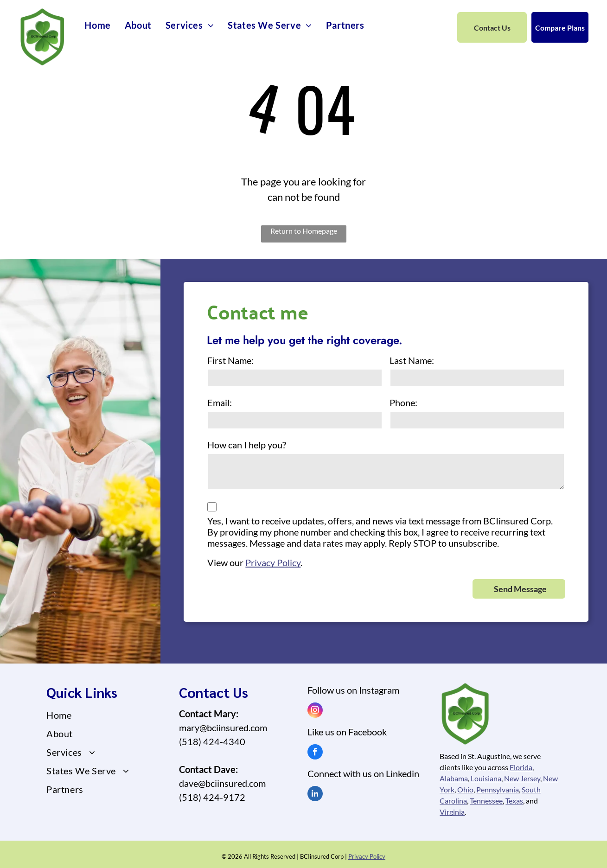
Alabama (454, 778)
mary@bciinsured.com (223, 728)
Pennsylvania (498, 789)
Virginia (452, 812)
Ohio (465, 789)
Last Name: (412, 360)
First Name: (230, 360)
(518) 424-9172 (212, 797)
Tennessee (486, 801)
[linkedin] (315, 795)
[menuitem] (97, 25)
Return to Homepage (304, 231)
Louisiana (486, 778)
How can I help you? (247, 445)
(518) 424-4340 (212, 741)
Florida (521, 767)
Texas (514, 801)
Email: (220, 402)
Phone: (403, 402)
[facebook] (315, 753)
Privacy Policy (273, 562)
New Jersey (522, 778)
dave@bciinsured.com (222, 783)
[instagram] (315, 711)
